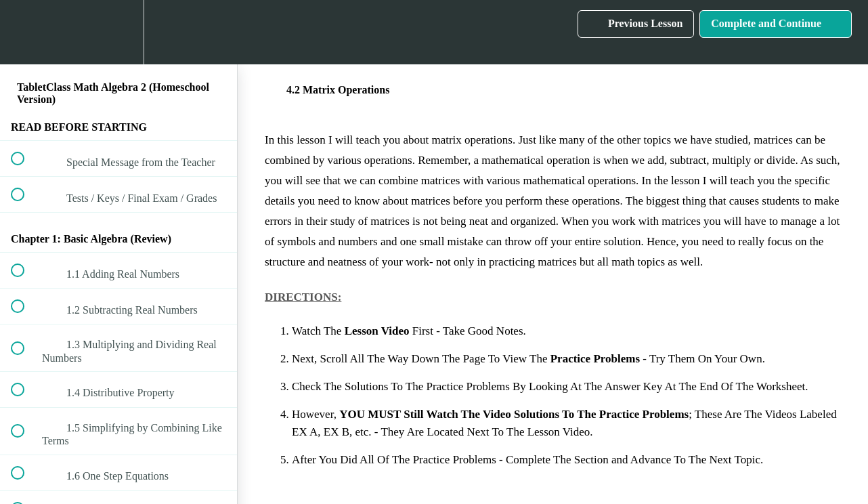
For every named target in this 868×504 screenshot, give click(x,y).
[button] (25, 32)
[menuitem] (118, 32)
